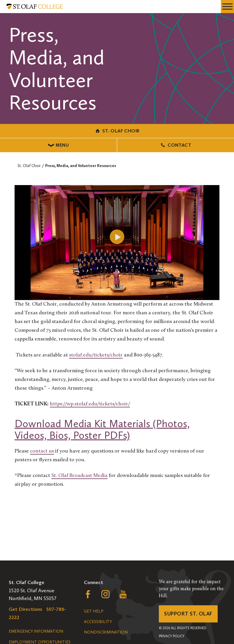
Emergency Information (36, 631)
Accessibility (98, 622)
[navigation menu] (227, 7)
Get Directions (25, 609)
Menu (58, 145)
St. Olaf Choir (117, 131)
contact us (42, 451)
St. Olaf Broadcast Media (79, 476)
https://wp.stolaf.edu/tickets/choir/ (90, 404)
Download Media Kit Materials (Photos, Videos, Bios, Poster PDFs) (102, 429)
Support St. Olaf (188, 614)
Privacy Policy (172, 636)
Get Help (94, 611)
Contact (176, 145)
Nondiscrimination (106, 632)
